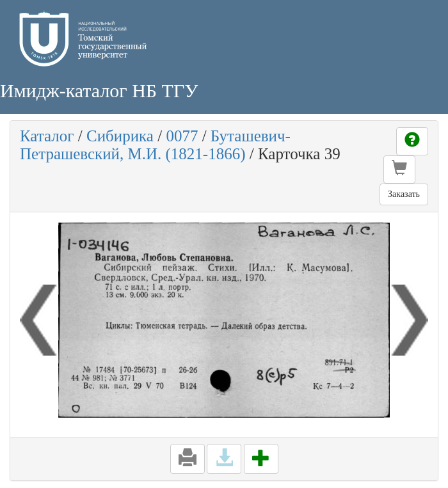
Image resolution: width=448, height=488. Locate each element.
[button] (399, 169)
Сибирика (120, 136)
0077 (182, 136)
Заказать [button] (404, 194)
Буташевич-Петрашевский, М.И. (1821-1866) (155, 145)
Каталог (47, 136)
